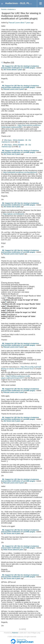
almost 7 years (17, 70)
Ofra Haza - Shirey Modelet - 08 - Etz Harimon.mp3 (20, 147)
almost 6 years (18, 550)
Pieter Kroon (8, 550)
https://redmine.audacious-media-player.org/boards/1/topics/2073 (16, 377)
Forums (4, 9)
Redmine (15, 633)
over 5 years (16, 578)
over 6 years (20, 89)
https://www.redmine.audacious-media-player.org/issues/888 (21, 126)
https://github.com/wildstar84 (14, 214)
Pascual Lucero (14, 23)
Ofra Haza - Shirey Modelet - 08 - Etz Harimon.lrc (19, 142)
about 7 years (25, 23)
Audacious (11, 9)
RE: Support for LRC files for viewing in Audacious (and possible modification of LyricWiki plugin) (20, 67)
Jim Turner (7, 70)
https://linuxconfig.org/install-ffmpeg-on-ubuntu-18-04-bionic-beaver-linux (21, 368)
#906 (20, 539)
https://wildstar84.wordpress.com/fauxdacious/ (20, 172)
